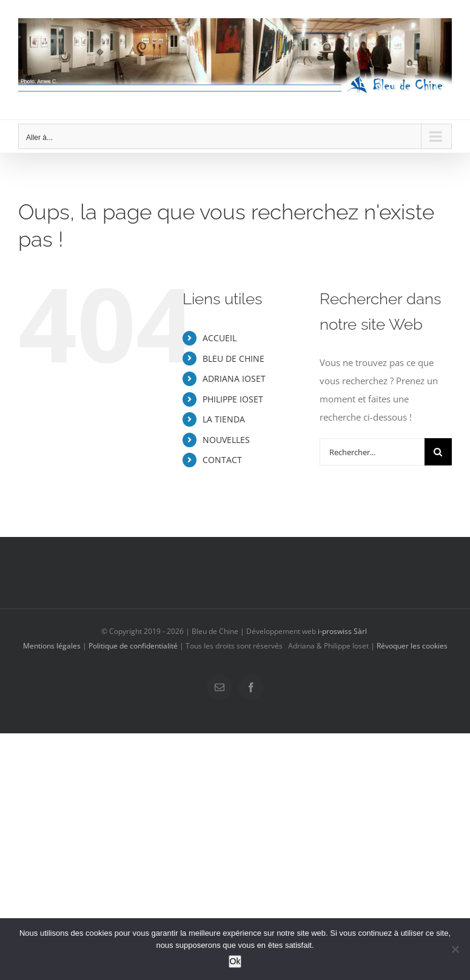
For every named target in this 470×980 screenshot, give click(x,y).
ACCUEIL (220, 338)
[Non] (455, 949)
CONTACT (222, 460)
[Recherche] (438, 452)
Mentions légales (52, 646)
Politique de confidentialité (133, 646)
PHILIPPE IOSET (233, 399)
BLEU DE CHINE (233, 358)
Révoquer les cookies (412, 646)
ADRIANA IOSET (234, 378)
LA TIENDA (224, 419)
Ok (235, 961)
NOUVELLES (226, 440)
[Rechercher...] (372, 452)
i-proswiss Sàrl (342, 631)
